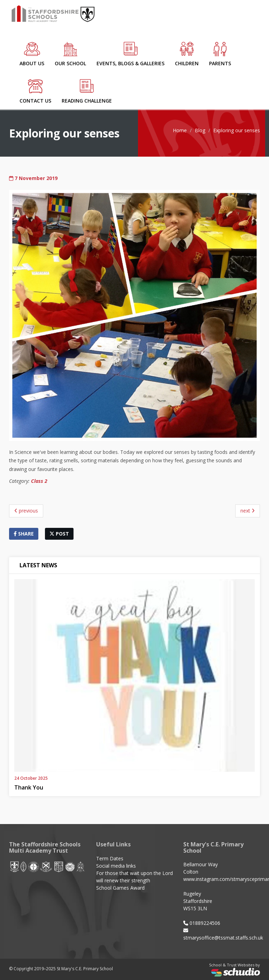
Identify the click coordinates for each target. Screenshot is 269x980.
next (248, 511)
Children (187, 54)
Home (180, 130)
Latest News (38, 565)
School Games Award (120, 888)
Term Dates (110, 858)
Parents (220, 54)
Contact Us (35, 92)
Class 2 (39, 481)
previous (26, 511)
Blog (200, 130)
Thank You (29, 787)
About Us (32, 54)
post (59, 534)
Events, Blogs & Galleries (130, 54)
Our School (70, 54)
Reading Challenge (87, 92)
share (24, 534)
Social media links (116, 866)
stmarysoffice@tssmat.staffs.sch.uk (223, 938)
